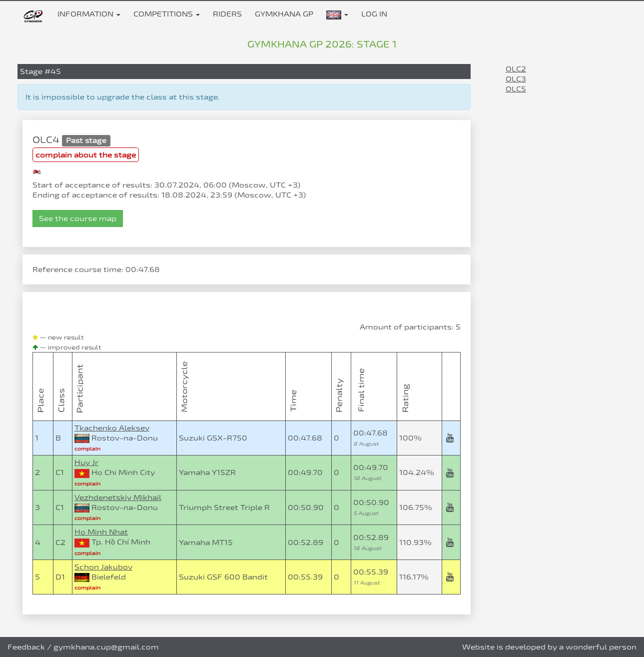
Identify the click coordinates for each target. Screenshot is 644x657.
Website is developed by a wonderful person (549, 647)
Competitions (167, 14)
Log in (374, 14)
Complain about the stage (86, 155)
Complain (87, 448)
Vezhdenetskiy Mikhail (118, 497)
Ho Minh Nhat (101, 532)
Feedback (26, 647)
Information (89, 14)
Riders (227, 14)
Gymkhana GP (284, 14)
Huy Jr (86, 462)
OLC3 (516, 79)
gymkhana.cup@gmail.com (106, 647)
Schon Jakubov (103, 567)
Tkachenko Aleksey (112, 428)
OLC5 (516, 89)
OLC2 (516, 69)
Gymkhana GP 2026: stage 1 (322, 44)
